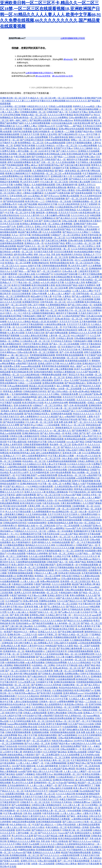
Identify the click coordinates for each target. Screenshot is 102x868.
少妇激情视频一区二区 (82, 506)
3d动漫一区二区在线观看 (70, 389)
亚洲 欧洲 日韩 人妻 (72, 453)
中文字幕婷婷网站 (35, 704)
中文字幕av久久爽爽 (37, 595)
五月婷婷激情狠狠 (62, 506)
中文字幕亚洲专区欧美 (31, 858)
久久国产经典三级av (86, 157)
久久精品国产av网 (81, 176)
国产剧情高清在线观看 (14, 201)
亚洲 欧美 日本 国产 (34, 221)
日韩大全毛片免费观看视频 (23, 447)
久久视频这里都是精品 (43, 171)
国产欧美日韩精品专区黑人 (37, 414)
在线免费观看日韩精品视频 (13, 780)
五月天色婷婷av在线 (90, 755)
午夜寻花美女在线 (51, 503)
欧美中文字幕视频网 (21, 285)
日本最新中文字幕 (60, 168)
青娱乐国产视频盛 (20, 291)
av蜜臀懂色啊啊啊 (66, 702)
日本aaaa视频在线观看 (55, 143)
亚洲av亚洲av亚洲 (26, 148)
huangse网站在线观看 (10, 187)
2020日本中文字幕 (46, 151)
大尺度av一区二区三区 (67, 146)
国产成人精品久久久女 (67, 218)
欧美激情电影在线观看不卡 (78, 361)
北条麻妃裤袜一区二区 (73, 685)
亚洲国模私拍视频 (40, 732)
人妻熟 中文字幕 (90, 813)
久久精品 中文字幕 (62, 556)
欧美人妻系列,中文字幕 (22, 565)
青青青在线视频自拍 (83, 120)
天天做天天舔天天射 (88, 313)
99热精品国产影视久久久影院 (59, 646)
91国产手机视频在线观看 (12, 165)
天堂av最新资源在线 (58, 137)
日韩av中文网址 (25, 570)
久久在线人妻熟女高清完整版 (34, 336)
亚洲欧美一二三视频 (65, 132)
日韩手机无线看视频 (22, 132)
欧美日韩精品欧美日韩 (77, 154)
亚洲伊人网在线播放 (43, 380)
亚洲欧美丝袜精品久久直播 (60, 523)
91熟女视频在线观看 (41, 168)
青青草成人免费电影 (13, 391)
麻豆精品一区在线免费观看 (20, 478)
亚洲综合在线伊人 (83, 833)
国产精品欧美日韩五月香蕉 (61, 629)
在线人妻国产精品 (77, 562)
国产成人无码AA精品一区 (80, 305)
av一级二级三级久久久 (18, 355)
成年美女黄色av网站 (23, 254)
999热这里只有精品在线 (69, 573)
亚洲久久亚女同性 (49, 134)
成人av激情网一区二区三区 (42, 794)
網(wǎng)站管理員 (43, 76)
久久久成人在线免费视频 (36, 137)
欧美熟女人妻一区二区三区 (53, 811)
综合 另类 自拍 (53, 254)
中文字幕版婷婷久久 (92, 173)
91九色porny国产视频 (71, 495)
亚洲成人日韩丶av (57, 797)
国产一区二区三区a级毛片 (49, 271)
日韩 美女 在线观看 (32, 813)
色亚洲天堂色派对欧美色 (15, 676)
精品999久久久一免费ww (25, 632)
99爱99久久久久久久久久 (42, 428)
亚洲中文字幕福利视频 (82, 481)
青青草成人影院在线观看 (86, 489)
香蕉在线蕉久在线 (37, 724)
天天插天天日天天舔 (55, 498)
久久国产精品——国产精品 (69, 126)
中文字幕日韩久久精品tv (74, 327)
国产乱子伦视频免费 (39, 369)
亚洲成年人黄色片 (9, 411)
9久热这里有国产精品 (60, 229)
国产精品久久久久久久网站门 (76, 232)
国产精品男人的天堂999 (16, 319)
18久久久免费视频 (75, 302)
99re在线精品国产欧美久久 (12, 229)
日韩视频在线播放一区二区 (33, 112)
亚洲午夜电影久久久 (41, 542)
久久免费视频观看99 (15, 400)
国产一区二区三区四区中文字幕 (20, 671)
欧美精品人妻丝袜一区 (50, 347)
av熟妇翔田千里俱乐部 (26, 363)
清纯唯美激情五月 (63, 428)
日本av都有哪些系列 (78, 118)
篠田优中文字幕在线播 (77, 159)
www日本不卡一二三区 (88, 799)
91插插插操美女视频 (45, 280)
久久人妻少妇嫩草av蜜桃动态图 (55, 215)
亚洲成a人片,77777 (92, 254)
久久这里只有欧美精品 (65, 210)
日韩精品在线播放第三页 (32, 159)
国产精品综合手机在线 (67, 419)
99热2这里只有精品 (70, 576)
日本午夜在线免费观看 (60, 472)
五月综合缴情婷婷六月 (18, 785)
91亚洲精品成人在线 (25, 587)
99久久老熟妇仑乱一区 (75, 716)
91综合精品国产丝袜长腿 (66, 274)
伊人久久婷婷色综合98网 (56, 403)
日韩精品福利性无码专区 (35, 391)
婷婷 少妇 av (40, 254)
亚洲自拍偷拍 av (23, 623)
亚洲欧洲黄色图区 (79, 570)
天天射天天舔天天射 (39, 291)
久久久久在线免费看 (52, 232)
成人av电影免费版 (84, 629)
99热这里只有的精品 (88, 218)
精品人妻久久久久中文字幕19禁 (48, 771)
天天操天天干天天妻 (30, 134)
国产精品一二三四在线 (65, 157)
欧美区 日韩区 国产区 (75, 433)
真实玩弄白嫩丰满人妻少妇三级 (18, 489)
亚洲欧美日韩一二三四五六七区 (22, 635)
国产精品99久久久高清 (89, 386)
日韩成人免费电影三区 (51, 436)
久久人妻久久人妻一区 (73, 805)
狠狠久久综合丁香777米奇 (81, 137)
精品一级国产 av (78, 366)
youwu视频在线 (31, 238)
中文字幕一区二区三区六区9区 (84, 618)
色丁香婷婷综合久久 (88, 350)
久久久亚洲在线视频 (65, 162)
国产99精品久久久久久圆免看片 (84, 179)
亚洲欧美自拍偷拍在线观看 (69, 520)
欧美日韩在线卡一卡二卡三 (22, 218)
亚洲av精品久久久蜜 (10, 646)
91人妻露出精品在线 (90, 576)
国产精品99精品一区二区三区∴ (59, 109)
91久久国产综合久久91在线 (81, 724)
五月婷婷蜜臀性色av (33, 361)
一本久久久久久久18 (81, 615)
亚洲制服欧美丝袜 (36, 467)
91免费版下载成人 (22, 185)
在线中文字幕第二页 (48, 635)
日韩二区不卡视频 (36, 305)
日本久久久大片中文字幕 (56, 699)
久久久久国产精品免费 (87, 372)
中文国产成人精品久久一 (15, 486)
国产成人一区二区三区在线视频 (78, 299)
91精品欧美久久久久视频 (87, 847)
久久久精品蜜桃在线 (30, 375)
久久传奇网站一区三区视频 (13, 106)
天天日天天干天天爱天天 (48, 268)
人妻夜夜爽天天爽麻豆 (14, 514)
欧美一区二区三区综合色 (81, 263)
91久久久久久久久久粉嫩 (62, 548)
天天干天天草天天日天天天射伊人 (63, 514)
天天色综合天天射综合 (61, 341)
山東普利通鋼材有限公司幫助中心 (40, 73)
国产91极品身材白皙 (68, 134)
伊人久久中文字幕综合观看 (18, 512)
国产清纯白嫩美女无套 (73, 730)
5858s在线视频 (91, 693)
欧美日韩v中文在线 (90, 579)
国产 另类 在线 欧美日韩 (47, 587)
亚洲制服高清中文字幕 (84, 531)
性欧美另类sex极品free (62, 120)
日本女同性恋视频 (12, 115)
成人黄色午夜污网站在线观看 (23, 674)
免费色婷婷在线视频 (30, 757)
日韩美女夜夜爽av (31, 730)
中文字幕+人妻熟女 (31, 241)
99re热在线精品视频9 (84, 252)
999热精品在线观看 (41, 235)
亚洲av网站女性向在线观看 (71, 129)
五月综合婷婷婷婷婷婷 (44, 509)
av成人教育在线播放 (35, 662)
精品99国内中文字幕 (48, 204)
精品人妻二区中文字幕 (33, 288)
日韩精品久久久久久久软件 (25, 609)
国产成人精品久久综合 (22, 509)
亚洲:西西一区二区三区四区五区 (75, 581)
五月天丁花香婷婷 (89, 204)
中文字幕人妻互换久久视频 (26, 179)
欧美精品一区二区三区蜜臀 (18, 263)
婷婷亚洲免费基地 (8, 649)
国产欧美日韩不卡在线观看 (49, 693)
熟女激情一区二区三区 (60, 445)
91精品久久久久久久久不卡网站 (45, 394)
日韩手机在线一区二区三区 (89, 294)
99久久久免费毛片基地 (71, 363)
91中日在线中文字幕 (32, 716)
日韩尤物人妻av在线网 (79, 182)
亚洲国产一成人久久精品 (35, 769)
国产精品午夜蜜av (49, 389)
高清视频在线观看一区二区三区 (51, 850)
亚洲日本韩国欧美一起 (43, 132)
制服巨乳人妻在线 (26, 551)
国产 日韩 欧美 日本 (52, 316)
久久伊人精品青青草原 (69, 204)
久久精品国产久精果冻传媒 (57, 193)
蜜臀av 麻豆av (31, 165)
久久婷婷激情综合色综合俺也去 (79, 844)
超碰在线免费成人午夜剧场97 (21, 755)
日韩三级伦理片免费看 (44, 777)
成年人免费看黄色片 (30, 417)
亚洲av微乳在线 (75, 241)
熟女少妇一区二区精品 (29, 282)
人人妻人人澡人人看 (30, 581)
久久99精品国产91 (44, 274)
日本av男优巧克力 (90, 436)
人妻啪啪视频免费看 (10, 757)
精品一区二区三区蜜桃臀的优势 (15, 296)
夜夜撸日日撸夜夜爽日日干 (18, 173)
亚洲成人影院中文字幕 (48, 363)
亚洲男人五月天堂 (40, 408)
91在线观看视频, (70, 727)
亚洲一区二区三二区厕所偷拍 (14, 556)
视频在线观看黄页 (22, 665)
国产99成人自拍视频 (27, 249)
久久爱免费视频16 (36, 470)
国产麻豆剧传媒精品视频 (86, 109)
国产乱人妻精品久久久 (54, 607)
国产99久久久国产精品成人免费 (49, 836)
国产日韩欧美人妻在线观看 (51, 674)
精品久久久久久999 (31, 481)
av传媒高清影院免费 (47, 475)
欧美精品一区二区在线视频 (55, 858)
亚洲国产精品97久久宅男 (43, 338)
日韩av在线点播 (69, 221)
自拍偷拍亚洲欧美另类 (11, 590)
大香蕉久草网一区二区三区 (40, 506)
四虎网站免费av (72, 674)
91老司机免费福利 (40, 540)
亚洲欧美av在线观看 (70, 196)
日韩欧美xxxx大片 (46, 126)
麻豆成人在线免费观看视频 (77, 836)
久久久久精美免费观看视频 (37, 123)
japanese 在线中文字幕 (30, 266)
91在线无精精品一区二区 (48, 447)
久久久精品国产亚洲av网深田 (61, 769)
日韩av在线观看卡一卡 (71, 749)
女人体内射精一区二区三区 (67, 623)
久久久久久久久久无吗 (84, 428)
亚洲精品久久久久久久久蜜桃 (21, 841)
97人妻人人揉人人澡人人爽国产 (18, 330)
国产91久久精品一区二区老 (22, 268)
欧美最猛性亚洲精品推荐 (88, 794)
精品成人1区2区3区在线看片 (45, 322)
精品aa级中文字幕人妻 (41, 296)
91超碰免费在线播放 (90, 707)
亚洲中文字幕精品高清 (72, 609)
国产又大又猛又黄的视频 (21, 520)
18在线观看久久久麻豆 (20, 707)
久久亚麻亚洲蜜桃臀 (10, 858)
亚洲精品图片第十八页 (61, 176)
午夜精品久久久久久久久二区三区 (30, 531)
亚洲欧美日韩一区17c (70, 260)
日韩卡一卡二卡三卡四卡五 (18, 313)
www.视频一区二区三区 (16, 358)
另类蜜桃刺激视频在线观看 (42, 355)
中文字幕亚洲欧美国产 (26, 475)
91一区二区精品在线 (45, 526)
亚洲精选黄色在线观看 (61, 414)
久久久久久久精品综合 (29, 696)
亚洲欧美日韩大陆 (18, 760)
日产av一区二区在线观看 (19, 168)
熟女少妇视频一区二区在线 (85, 472)
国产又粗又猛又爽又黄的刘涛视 (75, 165)
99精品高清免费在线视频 (60, 718)
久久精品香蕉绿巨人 (66, 545)
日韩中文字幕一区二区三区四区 (62, 604)
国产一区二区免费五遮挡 (48, 755)
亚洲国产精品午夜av (85, 132)
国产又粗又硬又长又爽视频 (54, 241)
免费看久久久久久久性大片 (84, 556)
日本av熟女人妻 (70, 271)
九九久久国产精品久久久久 (70, 601)
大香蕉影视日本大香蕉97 (89, 221)
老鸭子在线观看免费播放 (19, 162)
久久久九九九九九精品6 (18, 428)
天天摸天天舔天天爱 (43, 252)
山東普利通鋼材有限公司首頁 (73, 38)
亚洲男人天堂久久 (87, 185)
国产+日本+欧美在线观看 (71, 352)
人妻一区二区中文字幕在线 (38, 690)
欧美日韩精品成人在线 (55, 154)
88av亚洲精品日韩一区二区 (64, 512)
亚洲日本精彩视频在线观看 (51, 439)
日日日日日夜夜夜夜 (63, 252)
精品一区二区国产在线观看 (87, 646)
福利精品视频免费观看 (82, 757)
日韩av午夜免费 (39, 294)
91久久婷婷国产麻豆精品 (55, 752)
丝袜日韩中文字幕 (38, 450)
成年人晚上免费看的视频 (61, 369)
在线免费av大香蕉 (11, 366)
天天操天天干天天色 (48, 710)
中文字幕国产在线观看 (11, 403)
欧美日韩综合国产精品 (67, 285)
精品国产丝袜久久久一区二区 (31, 246)
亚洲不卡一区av (61, 380)
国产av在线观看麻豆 (48, 129)
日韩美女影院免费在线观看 (56, 618)
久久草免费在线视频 (56, 816)
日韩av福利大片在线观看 (65, 643)
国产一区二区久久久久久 (85, 422)
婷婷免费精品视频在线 (24, 749)
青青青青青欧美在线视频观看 (70, 355)
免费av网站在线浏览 (50, 581)
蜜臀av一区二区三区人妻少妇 (85, 140)
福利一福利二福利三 (19, 120)
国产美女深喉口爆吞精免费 (71, 632)
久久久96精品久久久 (32, 464)
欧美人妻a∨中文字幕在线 (54, 464)
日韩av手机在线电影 (27, 710)
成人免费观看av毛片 (43, 643)
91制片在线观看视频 (64, 847)
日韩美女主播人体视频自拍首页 (24, 436)
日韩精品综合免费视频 (56, 662)
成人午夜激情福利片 (21, 542)
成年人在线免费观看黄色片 (49, 453)
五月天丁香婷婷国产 (15, 377)
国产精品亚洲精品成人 (75, 383)
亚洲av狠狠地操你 (42, 277)
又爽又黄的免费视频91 (71, 503)
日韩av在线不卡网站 (75, 450)
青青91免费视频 (10, 347)
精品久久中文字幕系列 (11, 730)
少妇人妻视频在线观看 (54, 361)
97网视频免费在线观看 (51, 375)
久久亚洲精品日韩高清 (42, 707)
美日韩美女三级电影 (30, 621)
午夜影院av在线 (30, 129)
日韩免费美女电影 (89, 514)
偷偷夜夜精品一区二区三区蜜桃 (55, 757)
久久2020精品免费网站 (87, 411)
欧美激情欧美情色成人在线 (22, 453)
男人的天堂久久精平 (30, 182)
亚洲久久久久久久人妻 (35, 492)
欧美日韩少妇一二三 (35, 201)
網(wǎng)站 (68, 59)
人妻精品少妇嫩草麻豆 (33, 193)
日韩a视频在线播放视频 (85, 338)
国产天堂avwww (52, 196)
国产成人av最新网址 (81, 296)
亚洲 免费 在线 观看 (63, 422)
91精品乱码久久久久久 (37, 106)
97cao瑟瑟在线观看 (23, 171)
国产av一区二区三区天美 (49, 458)
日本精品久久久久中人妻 (15, 640)
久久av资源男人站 (26, 682)
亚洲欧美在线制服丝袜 (64, 682)
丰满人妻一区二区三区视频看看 (33, 567)
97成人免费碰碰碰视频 (56, 763)
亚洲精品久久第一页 (79, 168)
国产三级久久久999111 (67, 151)
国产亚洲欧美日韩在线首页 (64, 330)
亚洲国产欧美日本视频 (24, 146)
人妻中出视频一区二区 (26, 151)
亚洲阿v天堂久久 (82, 676)
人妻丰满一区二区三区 (59, 336)
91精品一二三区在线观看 (30, 383)
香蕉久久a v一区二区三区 (73, 425)
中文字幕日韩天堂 (87, 604)
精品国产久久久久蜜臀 (71, 696)
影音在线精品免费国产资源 (74, 746)
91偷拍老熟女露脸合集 (56, 187)
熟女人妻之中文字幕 (27, 735)
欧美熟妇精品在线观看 (75, 439)
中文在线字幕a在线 (53, 299)
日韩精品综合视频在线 (33, 590)
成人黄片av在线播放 (85, 780)
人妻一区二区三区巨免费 (56, 288)
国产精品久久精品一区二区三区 (73, 635)
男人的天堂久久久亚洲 (22, 783)
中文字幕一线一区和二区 (32, 187)
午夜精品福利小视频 (32, 316)
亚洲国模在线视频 (35, 154)
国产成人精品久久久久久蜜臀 (54, 179)
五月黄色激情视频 (88, 322)
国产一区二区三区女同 (76, 199)
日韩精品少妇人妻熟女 (66, 864)
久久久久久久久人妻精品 (19, 322)
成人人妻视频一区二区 (67, 386)
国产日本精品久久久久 (42, 157)
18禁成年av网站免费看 (14, 690)
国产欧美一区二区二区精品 (61, 553)
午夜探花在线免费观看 (11, 797)
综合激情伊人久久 (91, 738)
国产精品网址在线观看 (40, 120)
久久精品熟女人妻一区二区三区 (35, 341)
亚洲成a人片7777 (91, 713)
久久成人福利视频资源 (47, 766)
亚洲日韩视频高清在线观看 (49, 822)
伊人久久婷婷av (40, 308)
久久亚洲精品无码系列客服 (70, 227)
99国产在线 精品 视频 (20, 808)
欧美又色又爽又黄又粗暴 (38, 229)
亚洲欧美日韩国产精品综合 (44, 350)
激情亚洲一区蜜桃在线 (46, 213)
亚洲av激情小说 (17, 498)
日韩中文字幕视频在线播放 (79, 143)
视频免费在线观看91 (35, 651)
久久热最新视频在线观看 (43, 185)
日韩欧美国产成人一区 (57, 112)
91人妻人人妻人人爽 (19, 450)
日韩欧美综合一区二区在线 (58, 201)
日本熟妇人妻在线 (65, 338)
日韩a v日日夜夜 (40, 788)
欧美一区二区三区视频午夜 (46, 352)
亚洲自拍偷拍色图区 (43, 372)
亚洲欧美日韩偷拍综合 (63, 780)
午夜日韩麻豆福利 (22, 157)
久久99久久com (92, 500)
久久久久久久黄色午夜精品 (60, 115)
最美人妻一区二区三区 (54, 377)
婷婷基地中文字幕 (68, 587)
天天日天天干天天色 (68, 213)
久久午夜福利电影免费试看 (79, 238)
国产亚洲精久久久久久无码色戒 (20, 500)
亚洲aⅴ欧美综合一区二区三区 (27, 118)
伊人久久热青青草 (44, 671)
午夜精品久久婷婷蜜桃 (18, 369)
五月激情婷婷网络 (20, 394)
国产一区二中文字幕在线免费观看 (73, 861)
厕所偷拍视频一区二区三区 (52, 238)
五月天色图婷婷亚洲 (39, 472)
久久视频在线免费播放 (14, 545)
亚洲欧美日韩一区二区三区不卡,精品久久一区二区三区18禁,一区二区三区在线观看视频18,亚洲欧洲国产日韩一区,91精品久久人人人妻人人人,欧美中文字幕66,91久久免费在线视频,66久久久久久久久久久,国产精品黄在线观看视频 (50, 15)
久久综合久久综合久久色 (79, 464)
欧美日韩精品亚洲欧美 (62, 277)
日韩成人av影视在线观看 (60, 106)
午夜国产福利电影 (42, 584)
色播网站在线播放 (47, 601)
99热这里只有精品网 (25, 280)
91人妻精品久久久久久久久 (22, 660)
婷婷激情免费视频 (23, 847)
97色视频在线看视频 (88, 565)
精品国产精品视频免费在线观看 (76, 852)
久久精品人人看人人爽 (79, 699)
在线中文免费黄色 (44, 148)
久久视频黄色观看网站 (50, 609)
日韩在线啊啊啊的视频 (11, 481)
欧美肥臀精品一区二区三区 (31, 143)
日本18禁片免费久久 (23, 643)
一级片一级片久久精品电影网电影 (16, 277)
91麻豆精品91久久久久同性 (84, 744)
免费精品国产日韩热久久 (40, 358)
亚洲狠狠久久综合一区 (46, 500)
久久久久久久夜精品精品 (79, 662)
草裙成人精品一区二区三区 (34, 115)
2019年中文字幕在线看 (84, 741)
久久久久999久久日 (80, 215)
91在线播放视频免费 (10, 581)
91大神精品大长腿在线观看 (40, 486)
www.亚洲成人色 (35, 196)
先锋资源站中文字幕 (37, 442)
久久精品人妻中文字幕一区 (58, 615)
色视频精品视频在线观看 (65, 637)
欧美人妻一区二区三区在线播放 (29, 299)
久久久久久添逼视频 (10, 389)
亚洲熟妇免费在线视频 (53, 383)
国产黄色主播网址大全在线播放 (43, 688)
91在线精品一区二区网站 (43, 665)
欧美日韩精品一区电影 (78, 827)
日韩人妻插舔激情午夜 (67, 185)
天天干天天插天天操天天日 (45, 799)
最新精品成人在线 (26, 526)
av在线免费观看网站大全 (12, 176)
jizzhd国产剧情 (25, 771)
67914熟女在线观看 (76, 467)
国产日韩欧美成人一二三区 (35, 629)
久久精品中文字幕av (78, 112)
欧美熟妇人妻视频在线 (31, 224)
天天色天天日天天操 (10, 224)
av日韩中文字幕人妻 (13, 752)
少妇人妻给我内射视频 (44, 478)
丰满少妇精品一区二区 (91, 280)
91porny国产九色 (8, 227)
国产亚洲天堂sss (28, 425)
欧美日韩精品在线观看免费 (71, 839)
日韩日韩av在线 (75, 713)
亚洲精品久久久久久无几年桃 (82, 333)
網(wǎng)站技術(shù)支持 (62, 76)
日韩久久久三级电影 (83, 148)
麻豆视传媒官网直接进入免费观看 (35, 411)
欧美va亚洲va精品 (81, 391)
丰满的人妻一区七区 (10, 257)
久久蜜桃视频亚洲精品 (56, 305)
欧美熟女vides (22, 431)
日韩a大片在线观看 (56, 442)
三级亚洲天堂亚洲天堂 (88, 271)
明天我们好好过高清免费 (15, 506)
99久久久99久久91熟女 (34, 827)
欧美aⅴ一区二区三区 (65, 721)
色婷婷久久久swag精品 (84, 106)
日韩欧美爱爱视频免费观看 (57, 140)
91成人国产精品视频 (27, 204)
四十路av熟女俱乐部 (35, 498)
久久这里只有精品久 (45, 146)
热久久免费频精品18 (45, 218)
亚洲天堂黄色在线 (90, 235)
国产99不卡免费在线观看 (19, 350)
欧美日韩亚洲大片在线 (33, 403)
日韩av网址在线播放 (30, 257)
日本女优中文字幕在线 (67, 665)
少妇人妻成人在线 (26, 274)
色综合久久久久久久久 (84, 414)
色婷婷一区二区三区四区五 (39, 780)
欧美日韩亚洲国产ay (83, 115)
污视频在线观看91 (34, 377)
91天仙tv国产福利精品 (66, 783)
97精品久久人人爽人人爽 (45, 573)
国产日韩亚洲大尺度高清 (32, 140)
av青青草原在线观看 (13, 129)
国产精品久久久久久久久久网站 (39, 207)
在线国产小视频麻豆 (25, 774)
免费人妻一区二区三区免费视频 (69, 671)
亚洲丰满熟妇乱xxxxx (73, 693)
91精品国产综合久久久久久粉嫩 (63, 791)
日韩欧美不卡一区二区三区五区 (35, 802)
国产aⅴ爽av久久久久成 (69, 612)
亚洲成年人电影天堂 (10, 699)
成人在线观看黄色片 (54, 704)
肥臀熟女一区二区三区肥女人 (81, 246)
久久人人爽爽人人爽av (26, 126)
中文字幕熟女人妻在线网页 (31, 109)
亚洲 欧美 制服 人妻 (33, 607)
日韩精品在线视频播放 (39, 559)
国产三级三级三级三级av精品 (19, 626)
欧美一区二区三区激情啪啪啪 (50, 517)
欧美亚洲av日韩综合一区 (76, 704)
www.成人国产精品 (75, 442)
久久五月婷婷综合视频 (82, 249)
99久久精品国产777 (80, 336)
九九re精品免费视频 (87, 146)
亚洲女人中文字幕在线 (45, 227)
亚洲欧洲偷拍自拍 (40, 263)
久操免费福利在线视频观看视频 (61, 461)
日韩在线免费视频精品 (78, 470)
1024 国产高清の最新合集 (19, 210)
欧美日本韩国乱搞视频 (39, 548)
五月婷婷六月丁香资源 (31, 654)
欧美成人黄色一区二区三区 (58, 537)
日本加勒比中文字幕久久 (33, 199)
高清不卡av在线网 (82, 369)
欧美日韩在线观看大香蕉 (43, 285)
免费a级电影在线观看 (44, 570)
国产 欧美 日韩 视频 (19, 615)
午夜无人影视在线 (59, 841)
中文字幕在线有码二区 (79, 492)
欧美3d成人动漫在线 (21, 338)
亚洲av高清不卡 (79, 445)
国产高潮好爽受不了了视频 (85, 431)
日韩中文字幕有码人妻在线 (35, 344)
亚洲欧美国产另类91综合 (85, 224)
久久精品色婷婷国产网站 (74, 316)
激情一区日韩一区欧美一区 (39, 668)
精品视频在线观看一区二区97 (68, 774)
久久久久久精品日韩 (65, 794)
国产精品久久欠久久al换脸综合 (78, 621)
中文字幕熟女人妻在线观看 (88, 162)
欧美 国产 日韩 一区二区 (43, 162)
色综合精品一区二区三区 (34, 461)
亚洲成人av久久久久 (39, 431)
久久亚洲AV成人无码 (75, 282)
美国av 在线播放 (8, 537)
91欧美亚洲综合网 (82, 123)
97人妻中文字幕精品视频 (90, 274)
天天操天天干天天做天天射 (35, 797)
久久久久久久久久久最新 (57, 640)
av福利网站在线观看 (17, 467)
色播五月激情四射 (46, 679)
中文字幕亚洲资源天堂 (81, 760)
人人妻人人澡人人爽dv (83, 291)
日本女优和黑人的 (18, 196)
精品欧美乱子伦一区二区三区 (72, 310)
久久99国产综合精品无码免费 (83, 380)
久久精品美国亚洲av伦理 (67, 207)
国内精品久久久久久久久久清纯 (40, 545)
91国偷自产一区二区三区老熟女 (65, 235)
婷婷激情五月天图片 (50, 696)
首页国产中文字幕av (63, 148)
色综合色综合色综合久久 (70, 688)
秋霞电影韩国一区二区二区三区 (46, 173)
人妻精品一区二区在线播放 (60, 531)
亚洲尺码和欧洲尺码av (49, 165)
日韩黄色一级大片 (48, 702)
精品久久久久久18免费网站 (55, 118)
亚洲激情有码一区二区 (14, 651)
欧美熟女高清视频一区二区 (13, 154)
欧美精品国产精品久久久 (88, 679)
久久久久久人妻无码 (30, 215)
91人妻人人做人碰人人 (18, 612)
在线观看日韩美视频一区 (17, 794)
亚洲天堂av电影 (23, 830)
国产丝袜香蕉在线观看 (82, 193)
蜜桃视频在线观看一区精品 (82, 403)
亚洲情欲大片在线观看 (89, 151)
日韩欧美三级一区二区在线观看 (77, 830)
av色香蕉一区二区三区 (22, 252)
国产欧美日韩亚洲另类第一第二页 (54, 249)
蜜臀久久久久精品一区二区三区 (80, 243)
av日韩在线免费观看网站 (90, 643)
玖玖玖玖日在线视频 (66, 478)
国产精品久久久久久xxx (77, 607)
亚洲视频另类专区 (31, 302)
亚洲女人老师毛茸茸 (13, 445)
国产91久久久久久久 (48, 833)
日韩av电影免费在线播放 (70, 738)
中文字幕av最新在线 (17, 442)
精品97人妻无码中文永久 (33, 646)
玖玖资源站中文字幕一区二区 (74, 268)
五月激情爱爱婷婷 (8, 274)
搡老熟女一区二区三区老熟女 (81, 187)
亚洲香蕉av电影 (91, 241)
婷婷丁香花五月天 (71, 375)
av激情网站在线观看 (81, 819)
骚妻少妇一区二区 (49, 310)
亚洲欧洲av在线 (76, 257)
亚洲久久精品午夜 (52, 221)
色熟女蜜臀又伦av (42, 330)
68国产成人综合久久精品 (67, 598)
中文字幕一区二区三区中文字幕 (37, 190)
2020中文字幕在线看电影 (32, 324)
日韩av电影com (84, 559)
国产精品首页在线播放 (14, 422)
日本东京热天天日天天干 (50, 727)
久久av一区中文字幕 (88, 134)
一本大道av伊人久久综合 (86, 456)
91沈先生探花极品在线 (61, 123)
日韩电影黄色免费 (69, 394)
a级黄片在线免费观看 (26, 495)
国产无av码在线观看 (74, 517)
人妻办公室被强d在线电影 (26, 702)
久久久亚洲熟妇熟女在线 (25, 727)
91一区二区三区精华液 (43, 210)
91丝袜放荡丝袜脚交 (37, 523)
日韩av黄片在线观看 (47, 861)
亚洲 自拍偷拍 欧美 (23, 405)
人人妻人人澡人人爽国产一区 (61, 294)
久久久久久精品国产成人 (63, 411)
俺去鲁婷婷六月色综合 (72, 254)
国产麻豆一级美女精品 (65, 171)
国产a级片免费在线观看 (57, 333)
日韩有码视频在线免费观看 (54, 266)
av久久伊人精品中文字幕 (52, 282)
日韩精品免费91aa (52, 579)
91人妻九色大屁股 (16, 333)
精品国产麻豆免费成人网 (30, 232)
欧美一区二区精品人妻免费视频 (57, 224)
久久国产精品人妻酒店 (64, 190)
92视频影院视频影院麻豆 (43, 313)
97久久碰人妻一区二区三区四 (54, 182)
